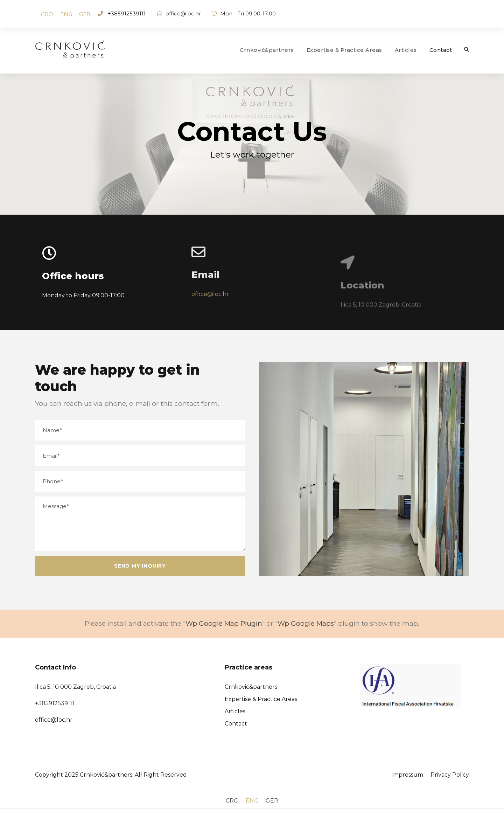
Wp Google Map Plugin (224, 623)
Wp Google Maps (306, 623)
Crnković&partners (267, 50)
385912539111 (56, 703)
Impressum (407, 775)
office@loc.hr (183, 13)
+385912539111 (126, 13)
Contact (441, 50)
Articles (406, 50)
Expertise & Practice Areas (344, 50)
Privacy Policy (450, 775)
